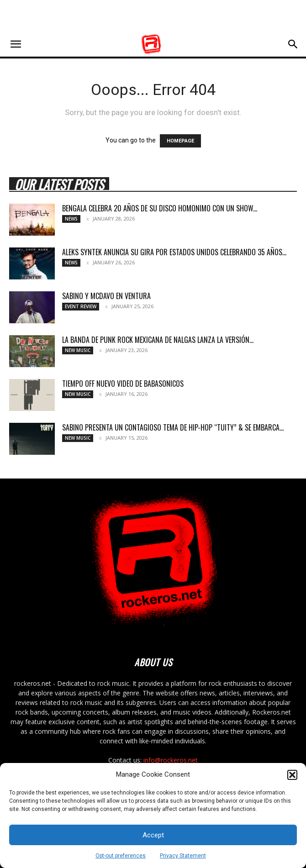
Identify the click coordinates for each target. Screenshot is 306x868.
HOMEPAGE (180, 141)
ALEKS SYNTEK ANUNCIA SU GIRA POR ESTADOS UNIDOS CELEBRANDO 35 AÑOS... (174, 252)
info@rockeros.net (171, 760)
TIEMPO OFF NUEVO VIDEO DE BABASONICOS (123, 384)
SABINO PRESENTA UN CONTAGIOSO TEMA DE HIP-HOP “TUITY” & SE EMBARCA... (173, 427)
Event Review (81, 306)
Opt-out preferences (121, 856)
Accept (153, 835)
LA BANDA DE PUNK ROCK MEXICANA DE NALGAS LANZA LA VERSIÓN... (158, 340)
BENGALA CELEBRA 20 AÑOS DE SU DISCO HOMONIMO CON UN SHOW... (160, 208)
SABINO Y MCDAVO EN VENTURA (106, 296)
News (71, 219)
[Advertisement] (153, 16)
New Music (78, 350)
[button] (292, 775)
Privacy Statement (183, 856)
